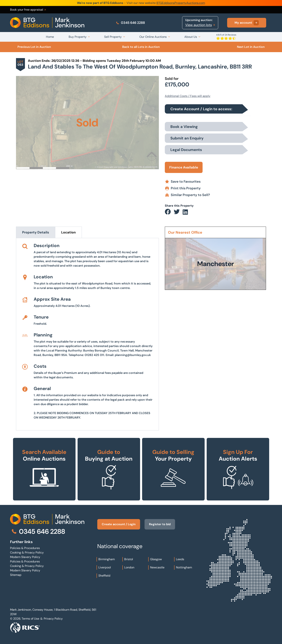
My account (247, 23)
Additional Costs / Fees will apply (188, 96)
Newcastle (157, 567)
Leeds (180, 559)
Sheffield (104, 576)
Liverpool (105, 567)
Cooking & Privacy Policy (27, 552)
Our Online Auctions (153, 37)
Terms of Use (30, 619)
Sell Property (113, 37)
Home (50, 37)
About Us (191, 37)
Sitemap (16, 575)
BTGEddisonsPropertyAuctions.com (181, 3)
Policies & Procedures (25, 548)
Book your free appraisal (28, 10)
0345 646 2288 (130, 23)
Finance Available (184, 167)
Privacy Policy (53, 619)
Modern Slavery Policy (25, 557)
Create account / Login (119, 524)
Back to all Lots (141, 47)
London (129, 567)
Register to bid (160, 524)
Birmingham (107, 559)
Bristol (129, 559)
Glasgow (156, 559)
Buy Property (78, 37)
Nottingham (184, 567)
